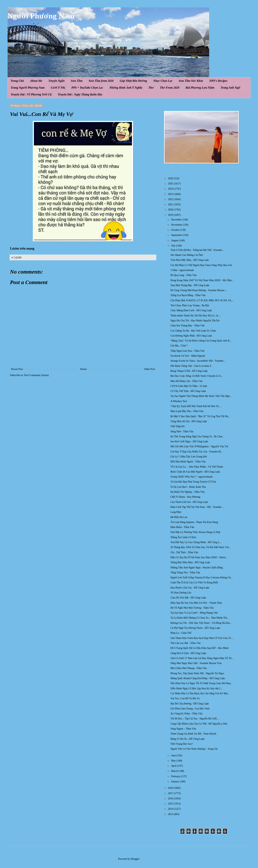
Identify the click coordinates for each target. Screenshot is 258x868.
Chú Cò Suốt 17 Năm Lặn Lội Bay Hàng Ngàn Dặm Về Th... (202, 658)
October (176, 230)
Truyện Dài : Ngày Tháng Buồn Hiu (80, 94)
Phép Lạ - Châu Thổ (181, 633)
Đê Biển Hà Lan (179, 517)
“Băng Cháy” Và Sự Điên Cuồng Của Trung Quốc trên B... (201, 341)
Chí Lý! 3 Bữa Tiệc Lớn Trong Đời (189, 457)
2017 (171, 793)
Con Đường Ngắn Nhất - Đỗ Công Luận (191, 336)
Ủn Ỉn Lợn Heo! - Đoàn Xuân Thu (188, 487)
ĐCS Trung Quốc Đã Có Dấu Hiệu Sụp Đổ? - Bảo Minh (199, 648)
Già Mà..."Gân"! (179, 346)
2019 (171, 215)
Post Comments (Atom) (36, 375)
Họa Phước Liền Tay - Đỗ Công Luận (190, 588)
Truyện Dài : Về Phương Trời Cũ (31, 94)
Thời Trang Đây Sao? (182, 744)
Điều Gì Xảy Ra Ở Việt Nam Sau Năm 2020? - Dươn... (199, 557)
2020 (171, 210)
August (175, 240)
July (174, 246)
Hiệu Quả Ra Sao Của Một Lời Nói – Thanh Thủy (196, 603)
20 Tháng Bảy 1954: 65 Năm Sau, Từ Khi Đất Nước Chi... (201, 547)
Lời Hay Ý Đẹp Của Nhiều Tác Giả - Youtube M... (197, 452)
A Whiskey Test (179, 401)
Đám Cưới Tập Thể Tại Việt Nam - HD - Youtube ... (197, 507)
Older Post (150, 369)
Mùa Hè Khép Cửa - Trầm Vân (186, 381)
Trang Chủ (17, 81)
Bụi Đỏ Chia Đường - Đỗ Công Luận (190, 704)
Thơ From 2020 (170, 88)
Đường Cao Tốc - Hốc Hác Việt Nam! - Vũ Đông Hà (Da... (201, 623)
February (176, 776)
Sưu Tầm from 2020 (101, 81)
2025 (171, 184)
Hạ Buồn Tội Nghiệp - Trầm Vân (188, 492)
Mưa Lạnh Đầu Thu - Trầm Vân (187, 411)
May (174, 761)
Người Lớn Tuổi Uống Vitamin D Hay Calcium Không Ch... (202, 578)
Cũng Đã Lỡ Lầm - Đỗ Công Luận (188, 653)
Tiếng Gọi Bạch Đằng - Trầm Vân (188, 295)
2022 (171, 199)
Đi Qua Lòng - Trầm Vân (184, 275)
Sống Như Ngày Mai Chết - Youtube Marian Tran (196, 663)
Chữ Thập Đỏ (177, 426)
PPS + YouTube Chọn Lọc (87, 88)
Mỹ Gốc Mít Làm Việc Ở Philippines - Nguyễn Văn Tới (199, 446)
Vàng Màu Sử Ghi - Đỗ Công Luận (189, 421)
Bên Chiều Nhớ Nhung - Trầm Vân (189, 668)
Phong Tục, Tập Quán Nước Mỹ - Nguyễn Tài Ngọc (197, 673)
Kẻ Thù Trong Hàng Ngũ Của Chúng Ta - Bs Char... (197, 436)
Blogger (135, 859)
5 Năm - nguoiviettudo (182, 270)
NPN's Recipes (218, 81)
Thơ (151, 88)
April (174, 766)
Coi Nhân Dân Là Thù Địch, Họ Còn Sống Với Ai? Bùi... (200, 693)
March (175, 771)
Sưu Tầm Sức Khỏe (191, 81)
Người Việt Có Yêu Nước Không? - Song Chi (194, 749)
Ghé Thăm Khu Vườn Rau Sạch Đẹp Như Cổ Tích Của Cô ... (202, 638)
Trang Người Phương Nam (28, 88)
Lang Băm (176, 512)
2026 (171, 178)
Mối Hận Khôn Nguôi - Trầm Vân (188, 462)
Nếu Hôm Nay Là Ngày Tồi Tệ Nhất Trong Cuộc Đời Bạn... (201, 683)
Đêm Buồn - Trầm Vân (182, 527)
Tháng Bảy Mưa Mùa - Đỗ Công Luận (190, 562)
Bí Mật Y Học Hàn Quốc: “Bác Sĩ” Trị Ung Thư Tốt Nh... (200, 416)
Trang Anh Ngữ (230, 88)
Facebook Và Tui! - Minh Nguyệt (188, 356)
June (174, 755)
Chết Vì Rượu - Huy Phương (185, 497)
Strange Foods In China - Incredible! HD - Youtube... (198, 361)
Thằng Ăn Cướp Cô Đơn (183, 537)
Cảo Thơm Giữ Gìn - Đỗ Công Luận (189, 502)
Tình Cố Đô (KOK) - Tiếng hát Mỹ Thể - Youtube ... (198, 250)
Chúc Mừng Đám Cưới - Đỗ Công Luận (191, 310)
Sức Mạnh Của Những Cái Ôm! (187, 255)
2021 (171, 204)
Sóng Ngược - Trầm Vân (183, 729)
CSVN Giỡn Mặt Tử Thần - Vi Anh (189, 386)
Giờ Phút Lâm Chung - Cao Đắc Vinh (190, 709)
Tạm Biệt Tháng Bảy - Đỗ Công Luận (190, 285)
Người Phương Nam (41, 16)
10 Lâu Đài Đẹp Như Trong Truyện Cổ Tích (193, 482)
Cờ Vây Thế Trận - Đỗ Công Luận (188, 391)
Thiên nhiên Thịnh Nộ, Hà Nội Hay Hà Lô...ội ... (196, 316)
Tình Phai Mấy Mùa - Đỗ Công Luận (190, 260)
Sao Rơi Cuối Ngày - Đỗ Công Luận (189, 441)
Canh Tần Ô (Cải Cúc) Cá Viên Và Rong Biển (194, 583)
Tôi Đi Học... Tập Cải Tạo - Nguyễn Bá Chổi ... (195, 719)
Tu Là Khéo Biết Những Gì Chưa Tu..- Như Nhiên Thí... (200, 618)
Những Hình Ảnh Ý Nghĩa (126, 88)
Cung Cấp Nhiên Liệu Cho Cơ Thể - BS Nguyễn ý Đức (199, 724)
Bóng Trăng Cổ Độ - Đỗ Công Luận (189, 371)
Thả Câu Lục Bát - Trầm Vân (185, 643)
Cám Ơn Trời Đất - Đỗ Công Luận (188, 598)
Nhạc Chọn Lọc (163, 81)
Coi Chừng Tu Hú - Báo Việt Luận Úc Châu (193, 331)
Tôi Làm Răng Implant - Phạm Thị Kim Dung (194, 522)
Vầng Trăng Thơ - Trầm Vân (185, 573)
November (177, 225)
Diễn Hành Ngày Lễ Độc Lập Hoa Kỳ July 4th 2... (196, 688)
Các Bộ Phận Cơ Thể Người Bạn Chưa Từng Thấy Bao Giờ (201, 265)
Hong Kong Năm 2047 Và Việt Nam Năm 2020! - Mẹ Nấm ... (202, 280)
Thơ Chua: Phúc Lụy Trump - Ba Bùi (190, 305)
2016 (171, 798)
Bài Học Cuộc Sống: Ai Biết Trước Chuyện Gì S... (196, 376)
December (177, 220)
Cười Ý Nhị (58, 88)
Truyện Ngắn (57, 81)
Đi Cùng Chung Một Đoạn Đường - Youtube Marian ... (199, 290)
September (177, 235)
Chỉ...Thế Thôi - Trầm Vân (184, 552)
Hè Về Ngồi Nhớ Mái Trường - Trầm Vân (192, 608)
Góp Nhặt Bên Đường (133, 81)
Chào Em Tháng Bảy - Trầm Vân (188, 326)
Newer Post (17, 369)
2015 (171, 804)
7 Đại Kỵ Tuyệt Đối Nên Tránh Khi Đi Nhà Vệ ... (196, 406)
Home (83, 369)
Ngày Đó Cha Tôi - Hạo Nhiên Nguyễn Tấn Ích (195, 321)
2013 (171, 814)
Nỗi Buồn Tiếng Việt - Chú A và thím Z (191, 366)
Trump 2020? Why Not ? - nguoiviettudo (192, 477)
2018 (171, 788)
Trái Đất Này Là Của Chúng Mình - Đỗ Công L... (196, 542)
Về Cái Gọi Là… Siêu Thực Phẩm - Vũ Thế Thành (197, 467)
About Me (36, 81)
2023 (171, 194)
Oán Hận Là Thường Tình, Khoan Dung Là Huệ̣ (195, 532)
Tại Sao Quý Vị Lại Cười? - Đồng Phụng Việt (194, 613)
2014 (171, 809)
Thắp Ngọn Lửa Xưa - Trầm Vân (187, 351)
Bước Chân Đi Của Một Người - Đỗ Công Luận (195, 472)
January (175, 782)
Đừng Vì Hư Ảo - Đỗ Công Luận (188, 739)
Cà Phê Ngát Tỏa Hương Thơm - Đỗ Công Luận (195, 628)
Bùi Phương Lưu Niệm (200, 88)
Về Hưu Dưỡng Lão (181, 593)
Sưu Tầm (77, 81)
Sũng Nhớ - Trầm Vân (182, 432)
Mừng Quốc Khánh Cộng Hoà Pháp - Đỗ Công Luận (198, 678)
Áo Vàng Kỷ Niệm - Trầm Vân (186, 714)
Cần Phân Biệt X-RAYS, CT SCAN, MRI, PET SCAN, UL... (202, 300)
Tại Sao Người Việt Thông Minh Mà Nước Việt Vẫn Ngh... (201, 396)
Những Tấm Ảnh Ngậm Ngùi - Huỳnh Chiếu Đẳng (197, 568)
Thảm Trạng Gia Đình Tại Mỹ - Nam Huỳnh (193, 734)
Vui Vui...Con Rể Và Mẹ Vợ (185, 698)
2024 (171, 189)
